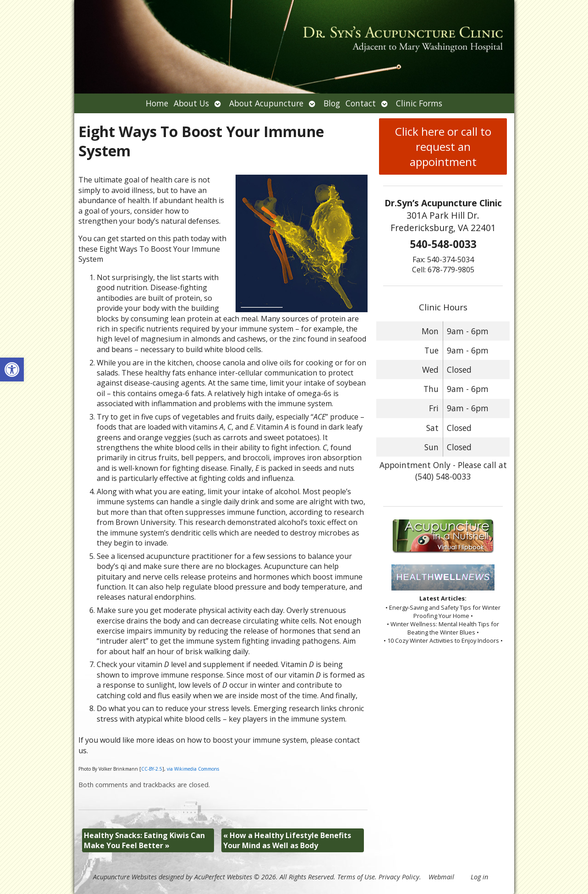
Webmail (441, 877)
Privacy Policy (399, 877)
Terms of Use (356, 877)
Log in (479, 877)
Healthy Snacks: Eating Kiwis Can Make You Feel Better (144, 840)
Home (157, 103)
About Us (191, 103)
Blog (332, 103)
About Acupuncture (266, 103)
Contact (361, 103)
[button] (12, 370)
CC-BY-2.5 (152, 769)
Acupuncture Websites (125, 877)
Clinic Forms (419, 103)
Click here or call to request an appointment (443, 146)
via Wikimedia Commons (193, 769)
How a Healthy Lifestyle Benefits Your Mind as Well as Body (287, 840)
